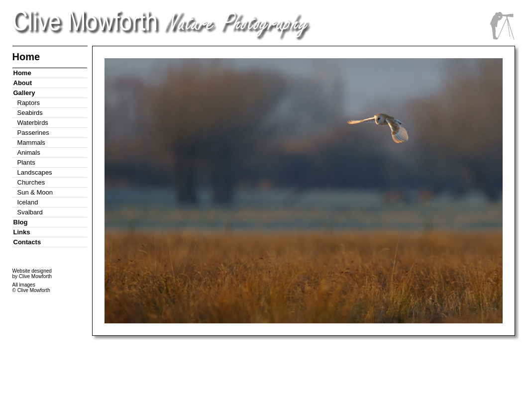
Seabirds (30, 113)
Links (22, 232)
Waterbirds (33, 123)
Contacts (27, 242)
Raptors (29, 103)
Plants (26, 162)
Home (22, 73)
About (23, 83)
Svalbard (30, 212)
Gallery (24, 93)
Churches (31, 182)
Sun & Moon (35, 192)
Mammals (31, 143)
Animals (29, 152)
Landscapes (35, 172)
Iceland (28, 202)
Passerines (33, 133)
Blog (21, 222)
